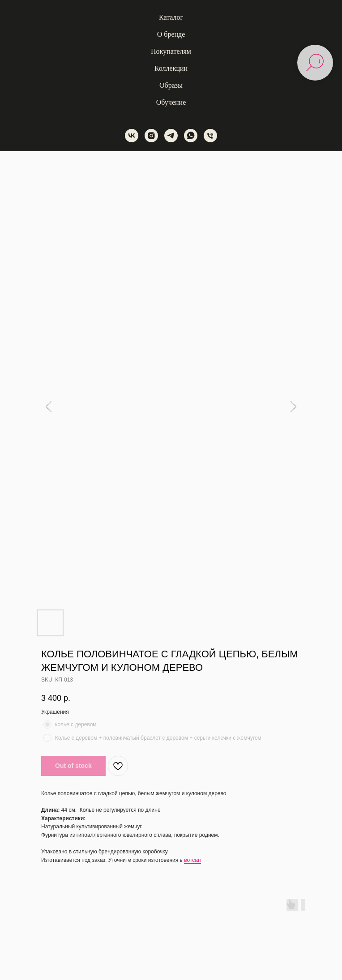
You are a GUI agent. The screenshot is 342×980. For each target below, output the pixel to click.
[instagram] (151, 136)
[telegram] (171, 136)
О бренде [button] (171, 34)
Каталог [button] (171, 17)
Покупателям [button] (171, 51)
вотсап (192, 860)
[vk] (132, 136)
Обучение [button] (171, 102)
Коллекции (171, 68)
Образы (171, 85)
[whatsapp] (191, 136)
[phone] (210, 136)
